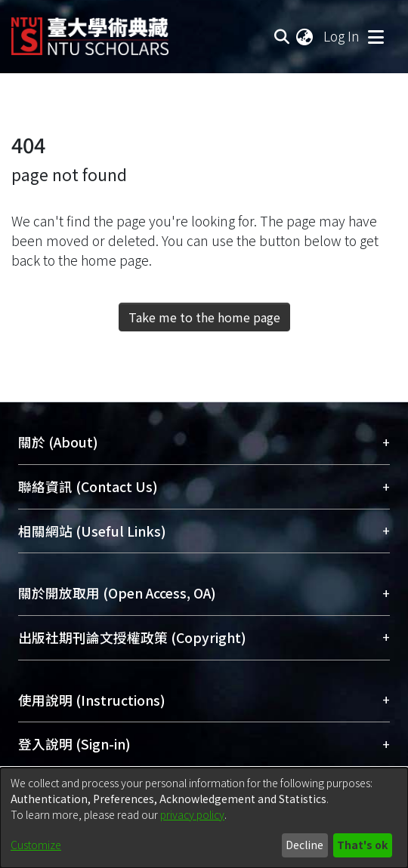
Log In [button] (342, 36)
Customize (36, 845)
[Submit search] (281, 36)
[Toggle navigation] (376, 36)
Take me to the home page (204, 317)
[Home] (90, 31)
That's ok (362, 845)
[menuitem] (305, 36)
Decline (304, 845)
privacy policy (192, 814)
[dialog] (204, 818)
